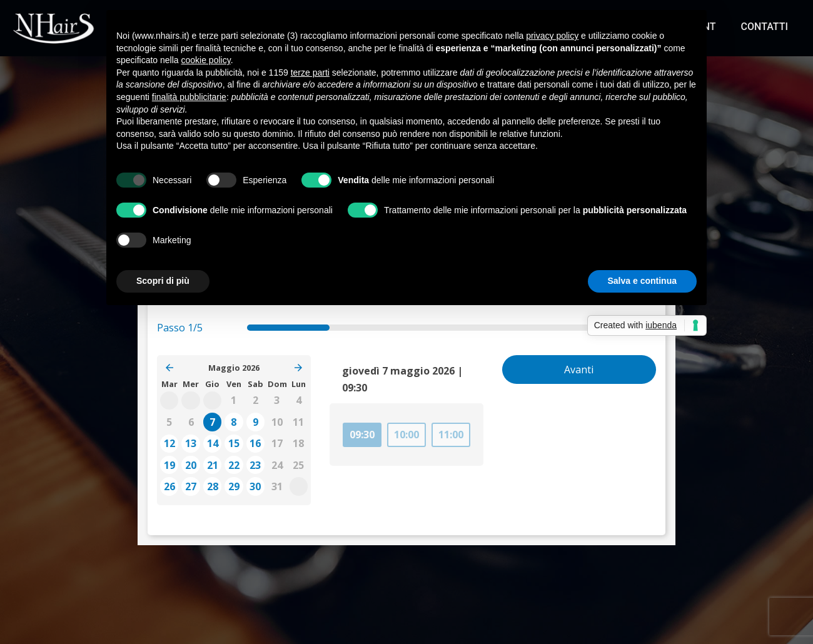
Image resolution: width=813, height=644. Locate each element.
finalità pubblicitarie (189, 97)
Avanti (579, 370)
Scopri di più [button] (163, 281)
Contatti (765, 27)
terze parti (310, 73)
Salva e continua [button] (642, 281)
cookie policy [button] (206, 60)
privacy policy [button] (552, 36)
